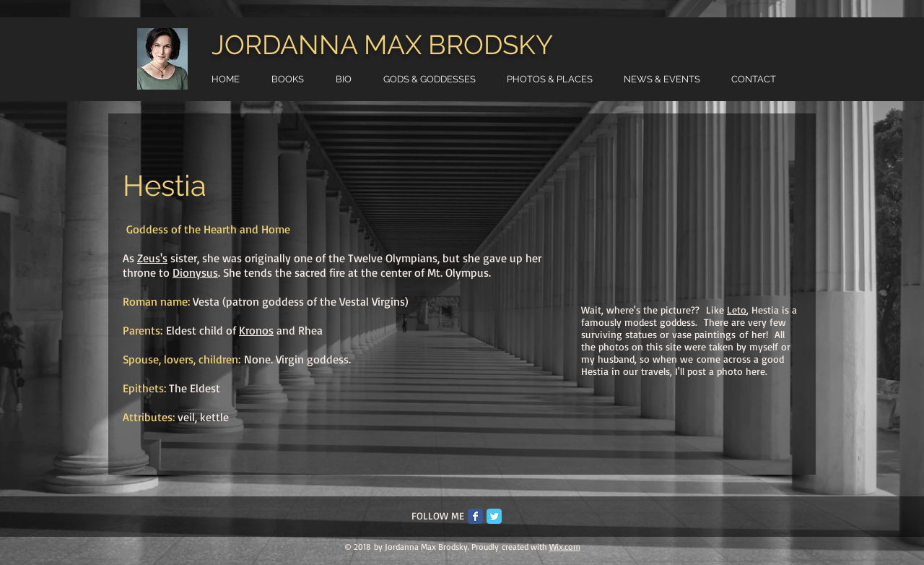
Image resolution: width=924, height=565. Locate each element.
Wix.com (565, 547)
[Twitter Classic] (494, 516)
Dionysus (195, 272)
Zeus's (152, 258)
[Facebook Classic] (475, 516)
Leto (737, 310)
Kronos (256, 330)
